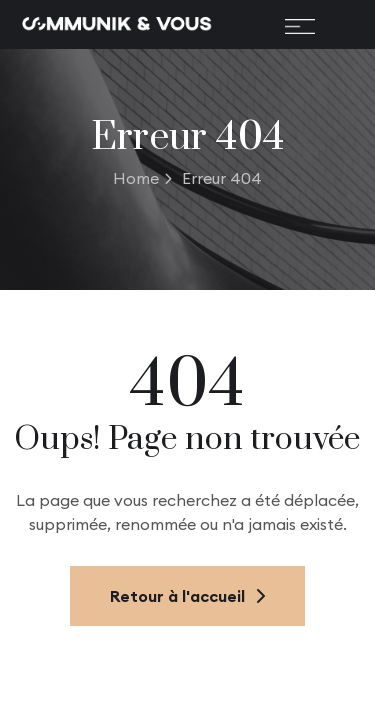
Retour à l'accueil (187, 596)
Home (142, 178)
